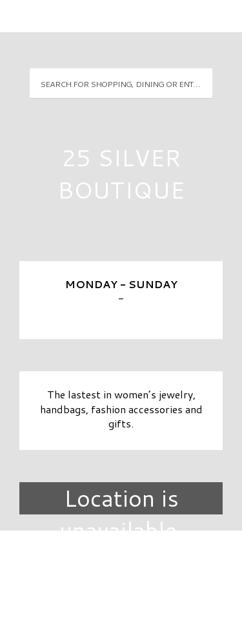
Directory (121, 562)
